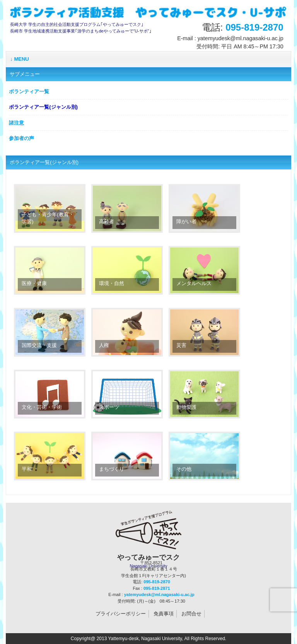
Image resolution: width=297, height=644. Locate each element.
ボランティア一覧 (29, 91)
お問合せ (191, 614)
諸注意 (16, 123)
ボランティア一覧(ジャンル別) (43, 107)
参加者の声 (21, 138)
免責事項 (164, 614)
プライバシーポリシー (121, 614)
